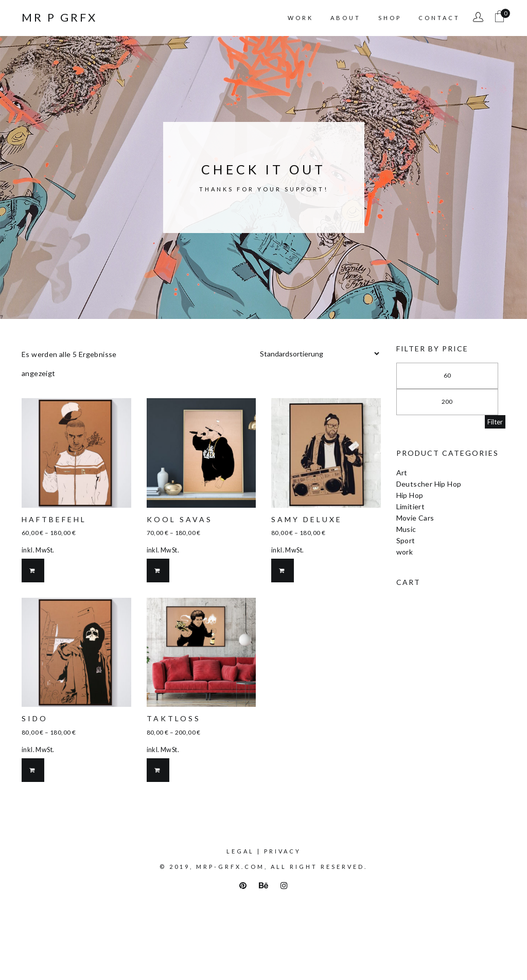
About (346, 18)
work (405, 552)
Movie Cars (415, 518)
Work (301, 18)
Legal (240, 851)
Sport (406, 540)
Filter (495, 422)
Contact (439, 18)
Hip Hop (410, 495)
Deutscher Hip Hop (429, 484)
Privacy (283, 851)
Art (402, 473)
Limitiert (411, 506)
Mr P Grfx (59, 17)
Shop (390, 18)
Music (406, 529)
